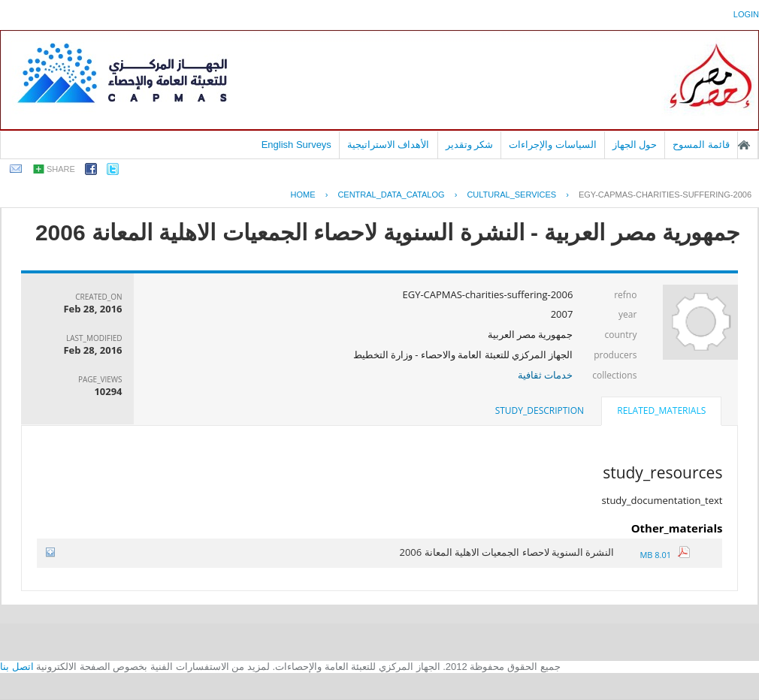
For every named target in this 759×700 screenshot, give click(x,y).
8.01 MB (664, 555)
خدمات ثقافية (545, 375)
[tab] (661, 412)
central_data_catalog (391, 195)
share (61, 169)
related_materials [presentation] (661, 410)
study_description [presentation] (540, 410)
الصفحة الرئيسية (744, 145)
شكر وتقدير (470, 145)
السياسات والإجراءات (553, 145)
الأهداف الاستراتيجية (389, 145)
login (746, 14)
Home (303, 195)
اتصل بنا (17, 667)
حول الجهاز (635, 145)
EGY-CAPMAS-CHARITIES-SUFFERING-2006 (665, 195)
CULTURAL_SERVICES (511, 195)
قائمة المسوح (701, 145)
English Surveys (296, 145)
